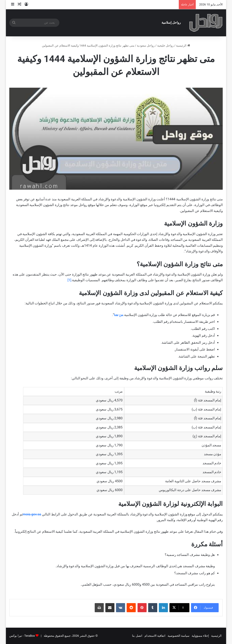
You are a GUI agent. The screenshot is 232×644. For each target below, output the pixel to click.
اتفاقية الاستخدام (155, 636)
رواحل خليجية (165, 46)
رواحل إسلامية (171, 23)
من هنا (119, 315)
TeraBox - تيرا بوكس (22, 636)
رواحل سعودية (146, 46)
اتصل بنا (137, 636)
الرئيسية (183, 46)
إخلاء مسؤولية (200, 636)
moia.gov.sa (32, 514)
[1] (69, 280)
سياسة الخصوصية (179, 636)
